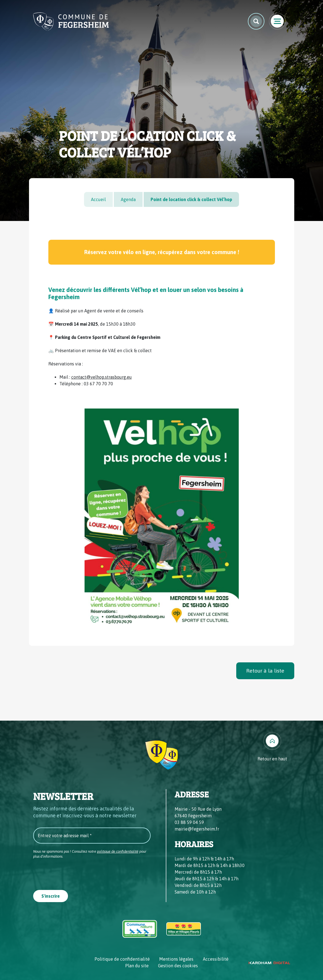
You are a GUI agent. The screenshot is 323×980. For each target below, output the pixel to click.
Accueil (98, 199)
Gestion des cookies (178, 966)
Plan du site (137, 966)
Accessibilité (216, 959)
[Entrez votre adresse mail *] (92, 836)
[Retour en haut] (272, 747)
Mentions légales (176, 959)
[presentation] (75, 873)
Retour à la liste (265, 671)
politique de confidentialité (118, 851)
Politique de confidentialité (122, 959)
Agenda (128, 199)
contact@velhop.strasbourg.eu (102, 377)
